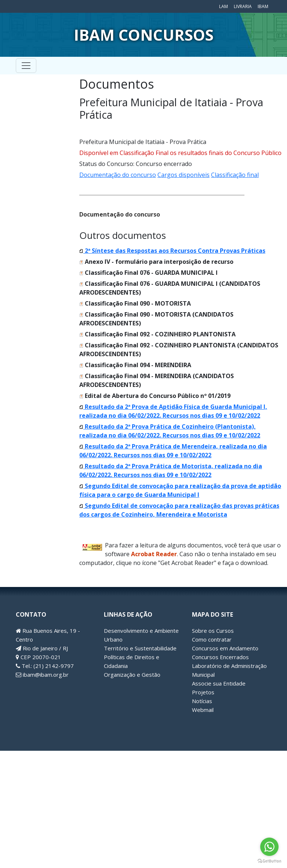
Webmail (203, 710)
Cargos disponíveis (184, 175)
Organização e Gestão (132, 675)
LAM (224, 6)
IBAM (263, 6)
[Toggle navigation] (26, 66)
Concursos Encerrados (220, 657)
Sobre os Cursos (213, 631)
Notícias (202, 701)
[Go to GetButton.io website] (269, 861)
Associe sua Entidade (219, 683)
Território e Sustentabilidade (140, 648)
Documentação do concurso (118, 175)
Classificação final (235, 175)
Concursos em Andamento (225, 648)
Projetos (203, 692)
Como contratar (212, 639)
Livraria (243, 6)
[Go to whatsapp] (269, 847)
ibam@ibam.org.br (42, 675)
